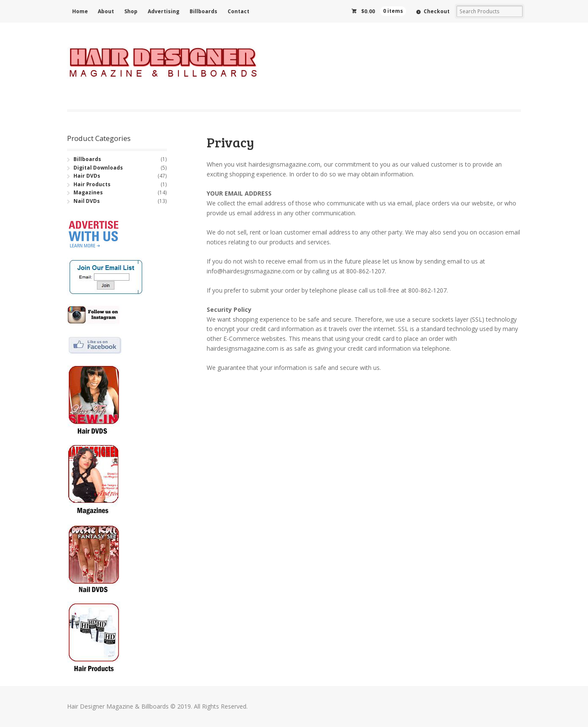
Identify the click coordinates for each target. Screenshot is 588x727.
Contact (238, 11)
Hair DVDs (87, 176)
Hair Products (92, 184)
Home (80, 11)
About (106, 11)
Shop (131, 11)
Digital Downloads (98, 168)
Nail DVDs (87, 201)
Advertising (164, 11)
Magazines (88, 192)
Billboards (203, 11)
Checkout (437, 11)
